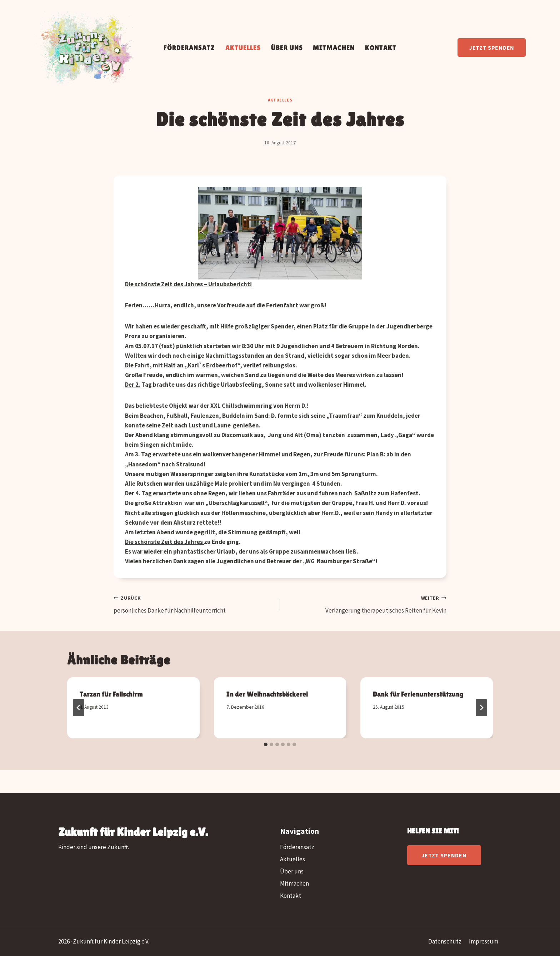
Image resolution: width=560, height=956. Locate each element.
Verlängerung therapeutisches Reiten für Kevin (366, 604)
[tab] (266, 744)
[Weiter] (481, 708)
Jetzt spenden (492, 48)
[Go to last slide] (79, 708)
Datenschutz (445, 941)
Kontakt (381, 48)
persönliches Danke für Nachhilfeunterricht (194, 604)
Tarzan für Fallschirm (111, 694)
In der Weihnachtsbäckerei (267, 694)
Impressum (484, 941)
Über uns (287, 48)
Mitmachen (334, 48)
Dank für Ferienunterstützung (418, 694)
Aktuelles (243, 48)
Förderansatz (189, 48)
